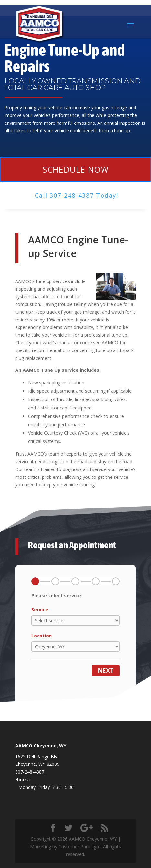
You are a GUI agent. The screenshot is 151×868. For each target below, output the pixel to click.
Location (42, 636)
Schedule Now (76, 169)
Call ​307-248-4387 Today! (77, 195)
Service (40, 610)
